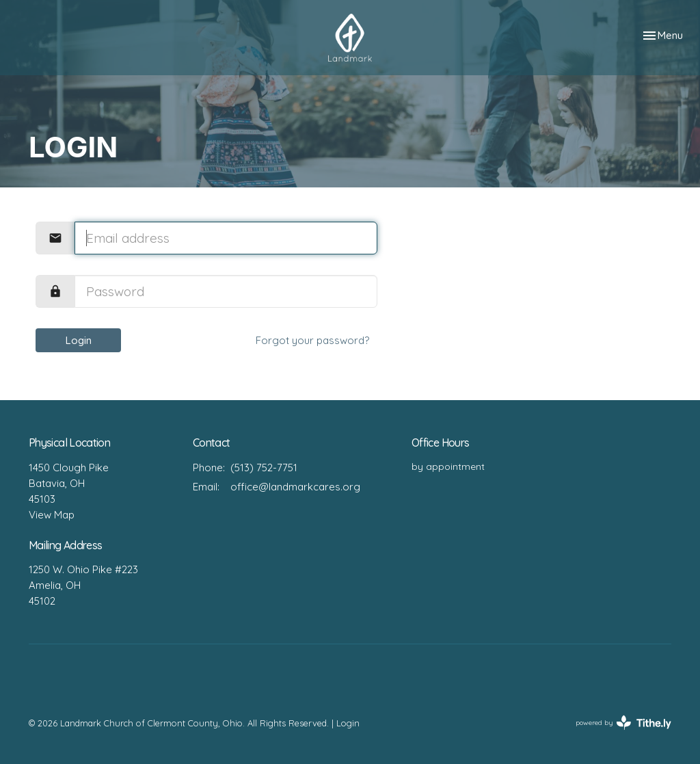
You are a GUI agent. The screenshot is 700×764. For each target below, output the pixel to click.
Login (79, 340)
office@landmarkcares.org (295, 487)
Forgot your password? (312, 340)
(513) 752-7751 (264, 467)
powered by (623, 723)
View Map (52, 515)
